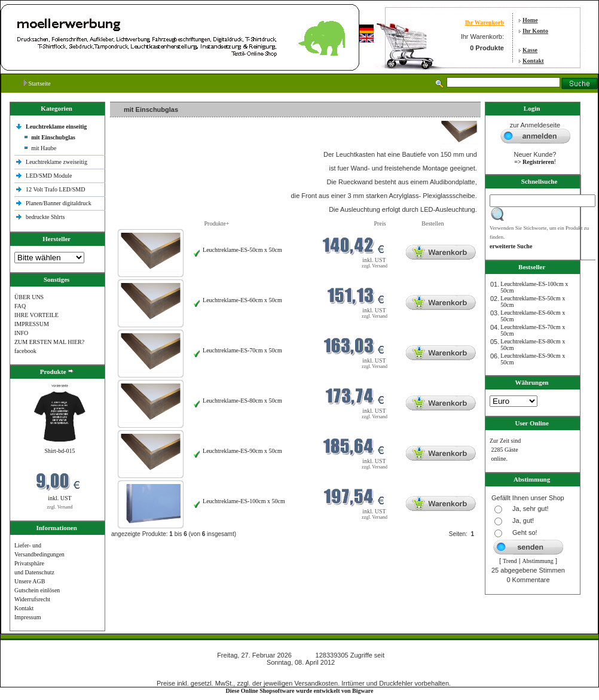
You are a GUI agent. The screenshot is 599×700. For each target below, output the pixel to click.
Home (530, 20)
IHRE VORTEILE (36, 315)
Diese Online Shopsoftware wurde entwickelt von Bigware (300, 691)
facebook (25, 351)
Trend (510, 561)
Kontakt (533, 61)
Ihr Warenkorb (485, 22)
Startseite (37, 83)
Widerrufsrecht (32, 599)
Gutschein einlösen (37, 590)
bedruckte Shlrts (45, 217)
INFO (21, 333)
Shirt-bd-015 (59, 451)
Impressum (27, 617)
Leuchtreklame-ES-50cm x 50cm (242, 250)
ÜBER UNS (29, 297)
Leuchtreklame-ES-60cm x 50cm (242, 300)
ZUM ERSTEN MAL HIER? (49, 342)
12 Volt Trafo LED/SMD (55, 189)
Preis (380, 223)
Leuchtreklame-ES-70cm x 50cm (242, 350)
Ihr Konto (535, 31)
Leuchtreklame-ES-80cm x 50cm (242, 401)
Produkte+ (217, 223)
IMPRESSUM (32, 324)
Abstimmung (538, 561)
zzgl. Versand (60, 507)
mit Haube (44, 148)
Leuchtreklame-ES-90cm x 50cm (242, 451)
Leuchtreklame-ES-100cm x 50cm (244, 501)
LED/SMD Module (49, 176)
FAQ (20, 306)
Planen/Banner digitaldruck (59, 203)
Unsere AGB (30, 581)
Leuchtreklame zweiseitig (57, 162)
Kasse (530, 50)
